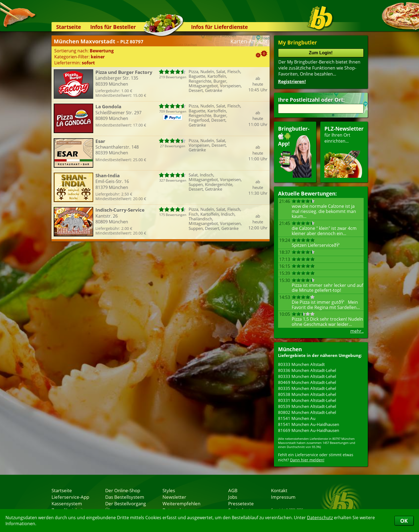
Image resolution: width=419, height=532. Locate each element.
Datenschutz (320, 518)
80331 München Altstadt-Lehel (307, 400)
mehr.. (357, 331)
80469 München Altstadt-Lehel (307, 382)
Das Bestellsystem (125, 497)
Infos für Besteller (113, 27)
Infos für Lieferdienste (219, 27)
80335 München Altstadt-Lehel (307, 388)
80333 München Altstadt (301, 364)
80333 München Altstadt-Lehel (307, 376)
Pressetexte (241, 503)
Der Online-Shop (123, 490)
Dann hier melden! (307, 460)
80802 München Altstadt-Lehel (307, 412)
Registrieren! (292, 82)
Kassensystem (67, 503)
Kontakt (279, 490)
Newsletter (174, 497)
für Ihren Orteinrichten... (344, 151)
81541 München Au (297, 418)
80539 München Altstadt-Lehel (307, 406)
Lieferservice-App (70, 497)
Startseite (69, 27)
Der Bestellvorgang (126, 503)
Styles (169, 490)
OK (404, 521)
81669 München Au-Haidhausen (309, 430)
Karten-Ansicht (249, 41)
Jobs (233, 497)
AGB (233, 490)
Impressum (283, 497)
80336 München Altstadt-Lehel (307, 370)
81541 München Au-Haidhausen (309, 424)
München (290, 349)
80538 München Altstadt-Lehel (307, 394)
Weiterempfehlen (181, 503)
